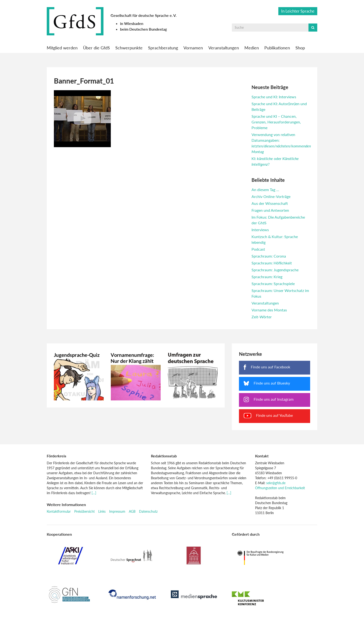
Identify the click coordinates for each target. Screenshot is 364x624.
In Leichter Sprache (298, 11)
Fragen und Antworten (270, 210)
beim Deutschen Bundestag (143, 29)
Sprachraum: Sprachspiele (273, 284)
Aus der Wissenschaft (270, 203)
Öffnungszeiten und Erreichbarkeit (280, 488)
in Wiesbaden (132, 23)
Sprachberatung (163, 48)
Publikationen (277, 48)
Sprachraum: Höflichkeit (272, 263)
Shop (300, 48)
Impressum (117, 511)
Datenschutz (148, 511)
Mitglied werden (62, 48)
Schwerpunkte (129, 48)
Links (102, 511)
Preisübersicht (84, 511)
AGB (132, 511)
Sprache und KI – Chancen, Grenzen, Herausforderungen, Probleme (276, 122)
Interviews (260, 230)
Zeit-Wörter (262, 317)
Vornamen (193, 48)
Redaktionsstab (164, 456)
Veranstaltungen (224, 48)
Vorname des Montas (269, 310)
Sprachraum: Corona (269, 256)
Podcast (258, 249)
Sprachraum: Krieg (267, 277)
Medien (252, 48)
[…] (94, 493)
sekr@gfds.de (276, 483)
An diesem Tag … (265, 190)
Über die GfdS (96, 48)
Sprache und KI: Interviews (274, 97)
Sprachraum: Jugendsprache (275, 270)
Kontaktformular (59, 511)
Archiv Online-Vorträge (271, 196)
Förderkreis (56, 456)
